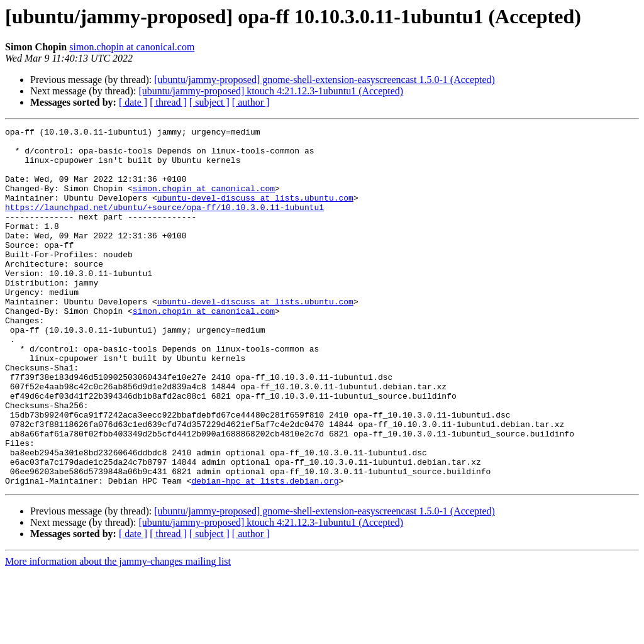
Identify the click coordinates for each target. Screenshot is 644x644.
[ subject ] (209, 102)
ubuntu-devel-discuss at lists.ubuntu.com (255, 213)
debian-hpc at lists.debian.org (265, 552)
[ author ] (251, 102)
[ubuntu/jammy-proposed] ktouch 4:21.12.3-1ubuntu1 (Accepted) (271, 91)
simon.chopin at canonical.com (132, 47)
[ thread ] (168, 102)
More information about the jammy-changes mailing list (118, 633)
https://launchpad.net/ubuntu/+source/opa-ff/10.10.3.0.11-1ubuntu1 (164, 224)
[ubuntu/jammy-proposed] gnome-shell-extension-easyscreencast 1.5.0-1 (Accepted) (325, 80)
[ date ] (133, 102)
